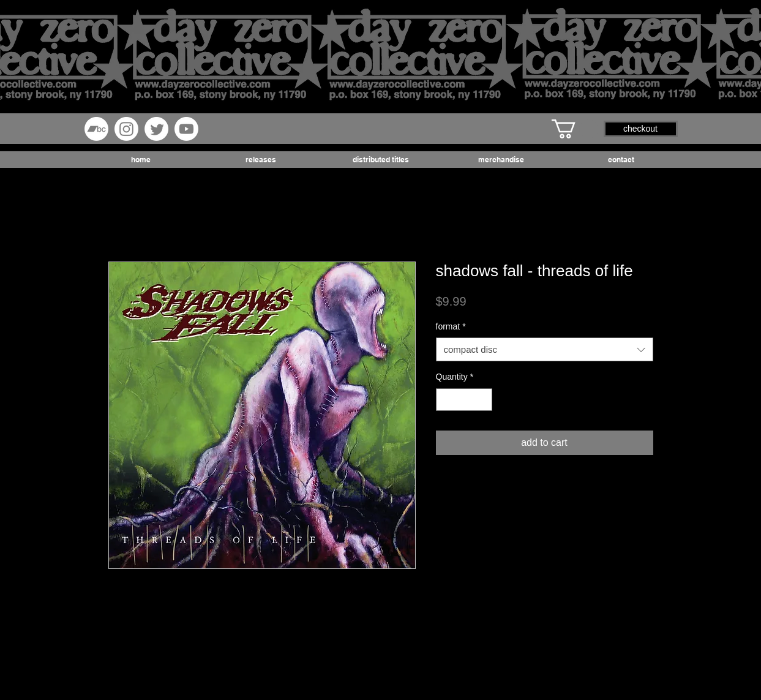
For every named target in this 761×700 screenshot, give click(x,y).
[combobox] (545, 349)
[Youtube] (186, 129)
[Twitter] (156, 129)
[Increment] (483, 400)
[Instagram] (126, 129)
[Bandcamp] (96, 129)
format (451, 326)
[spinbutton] (464, 400)
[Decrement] (445, 400)
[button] (575, 129)
